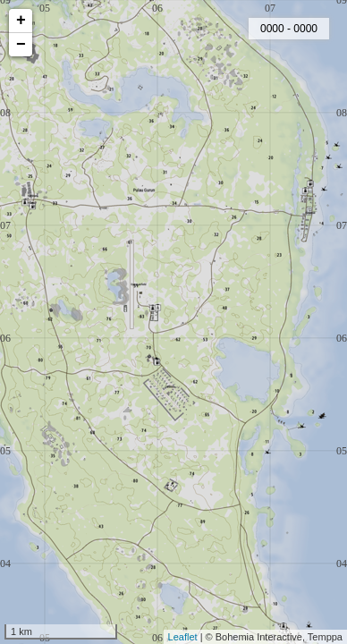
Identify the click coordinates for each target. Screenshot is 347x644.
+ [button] (21, 21)
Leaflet (183, 637)
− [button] (21, 45)
